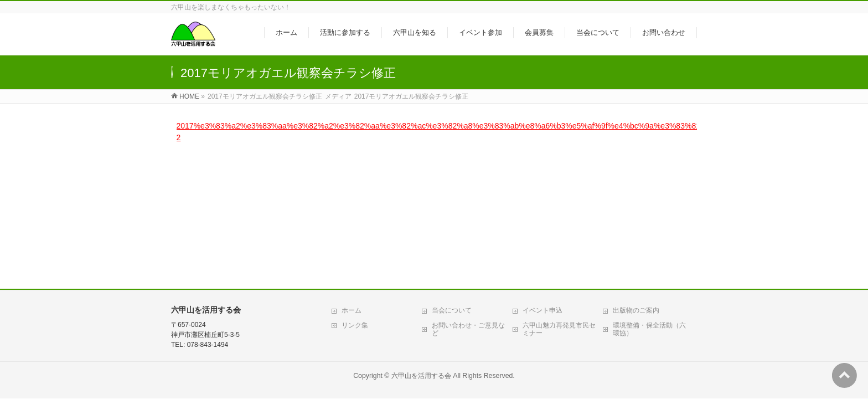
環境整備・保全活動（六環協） (649, 214)
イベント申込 (542, 196)
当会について (452, 196)
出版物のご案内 (636, 196)
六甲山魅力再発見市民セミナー (559, 214)
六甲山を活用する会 (421, 261)
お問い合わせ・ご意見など (468, 214)
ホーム (352, 196)
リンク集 (355, 211)
